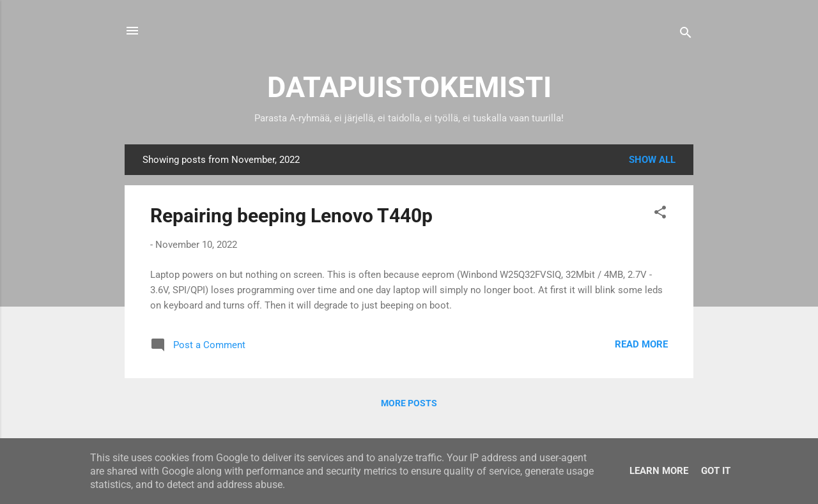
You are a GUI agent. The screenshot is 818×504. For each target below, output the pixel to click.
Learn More (659, 471)
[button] (660, 214)
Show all (652, 160)
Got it (716, 471)
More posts (409, 403)
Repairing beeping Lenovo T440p (291, 216)
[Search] (686, 35)
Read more (641, 344)
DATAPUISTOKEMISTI (409, 87)
